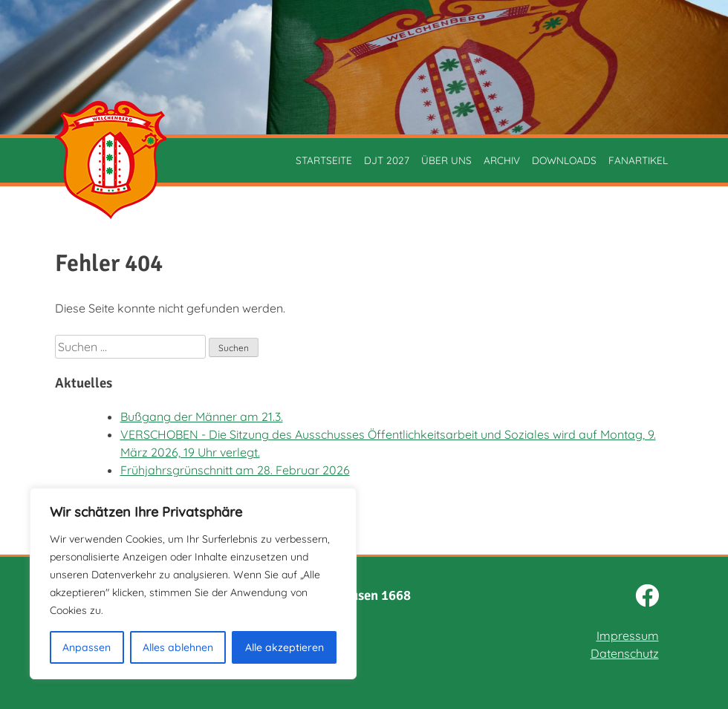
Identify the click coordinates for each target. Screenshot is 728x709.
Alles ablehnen (178, 647)
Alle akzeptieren (285, 647)
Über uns (446, 160)
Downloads (564, 160)
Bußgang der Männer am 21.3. (202, 416)
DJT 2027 (387, 160)
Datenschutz (625, 653)
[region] (193, 584)
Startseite (324, 160)
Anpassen (87, 647)
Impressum (628, 636)
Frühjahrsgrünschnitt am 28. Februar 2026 (235, 470)
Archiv (502, 160)
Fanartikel (638, 160)
